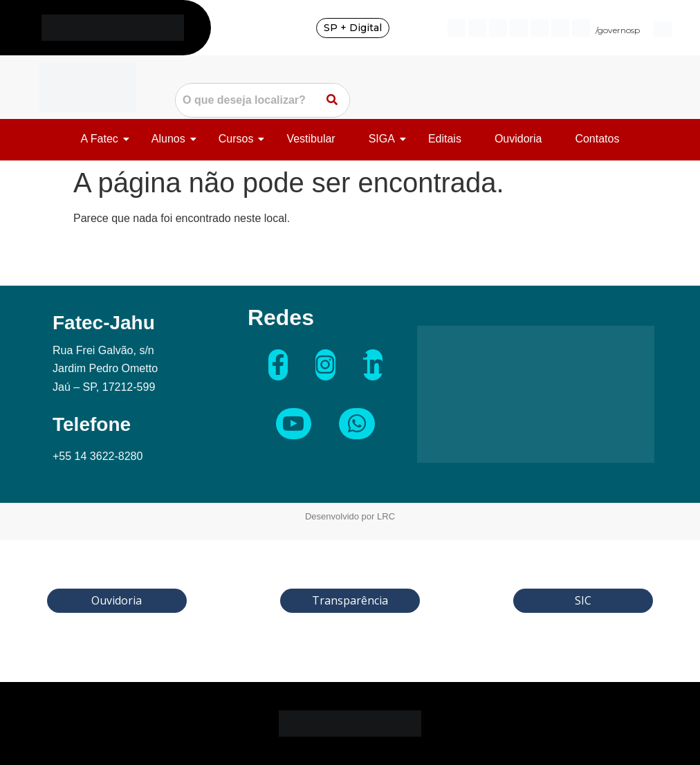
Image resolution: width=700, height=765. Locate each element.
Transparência (350, 600)
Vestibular (311, 139)
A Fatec (102, 139)
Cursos (239, 139)
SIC (583, 600)
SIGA (384, 139)
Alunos (171, 139)
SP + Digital (353, 28)
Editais (445, 139)
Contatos (597, 139)
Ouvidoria (518, 139)
